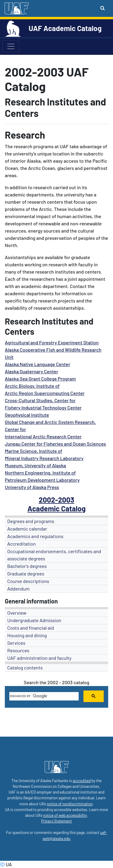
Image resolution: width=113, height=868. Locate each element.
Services (16, 643)
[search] (43, 696)
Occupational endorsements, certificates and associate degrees (54, 555)
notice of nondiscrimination (70, 804)
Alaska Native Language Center (38, 364)
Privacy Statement (57, 821)
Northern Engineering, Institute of (40, 473)
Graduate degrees (26, 573)
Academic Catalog (56, 508)
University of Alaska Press (32, 487)
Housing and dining (27, 635)
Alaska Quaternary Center (31, 371)
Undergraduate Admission (34, 620)
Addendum (19, 589)
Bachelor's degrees (27, 566)
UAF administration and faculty (39, 658)
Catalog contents (25, 667)
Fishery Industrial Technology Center (43, 407)
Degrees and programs (31, 521)
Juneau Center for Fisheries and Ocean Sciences (55, 444)
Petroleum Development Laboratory (42, 480)
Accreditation (21, 544)
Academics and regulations (35, 536)
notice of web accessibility (65, 815)
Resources (18, 650)
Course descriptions (28, 581)
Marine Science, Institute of (33, 451)
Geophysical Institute (27, 415)
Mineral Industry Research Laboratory (44, 458)
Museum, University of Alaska (35, 465)
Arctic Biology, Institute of (32, 386)
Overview (17, 613)
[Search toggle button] (103, 8)
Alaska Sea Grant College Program (40, 379)
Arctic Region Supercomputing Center (45, 393)
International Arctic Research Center (43, 436)
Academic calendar (27, 529)
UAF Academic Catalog (65, 28)
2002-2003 (57, 500)
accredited (82, 781)
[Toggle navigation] (11, 46)
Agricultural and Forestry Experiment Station (52, 342)
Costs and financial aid (31, 628)
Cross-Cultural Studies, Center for (40, 400)
